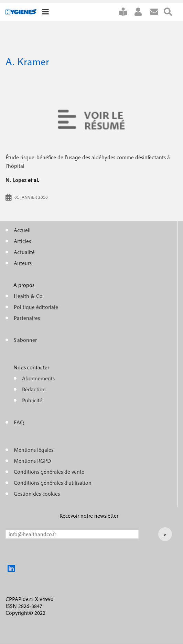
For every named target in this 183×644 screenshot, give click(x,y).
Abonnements (38, 378)
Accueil (22, 230)
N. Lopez (16, 180)
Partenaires (27, 318)
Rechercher (171, 12)
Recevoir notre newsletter (89, 516)
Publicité (32, 400)
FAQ (19, 422)
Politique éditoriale (36, 307)
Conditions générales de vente (49, 472)
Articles (22, 241)
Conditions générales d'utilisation (53, 483)
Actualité (24, 252)
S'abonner (126, 12)
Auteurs (23, 263)
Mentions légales (34, 450)
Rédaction (34, 389)
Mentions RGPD (32, 461)
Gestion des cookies (37, 494)
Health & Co (28, 296)
